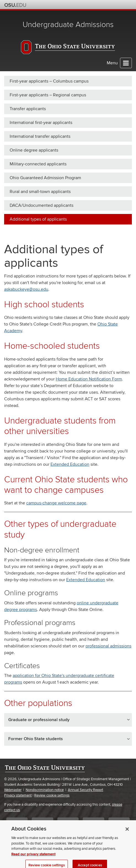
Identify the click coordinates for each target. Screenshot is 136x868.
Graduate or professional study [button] (39, 720)
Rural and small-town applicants (40, 192)
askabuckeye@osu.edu (26, 289)
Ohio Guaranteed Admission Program (45, 178)
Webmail (120, 5)
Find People (113, 5)
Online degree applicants (34, 150)
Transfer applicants (28, 109)
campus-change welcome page (56, 503)
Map (105, 5)
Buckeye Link (98, 5)
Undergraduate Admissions (68, 25)
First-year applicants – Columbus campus (49, 81)
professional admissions (108, 646)
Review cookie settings (52, 796)
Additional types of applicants (38, 219)
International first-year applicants (41, 123)
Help (90, 5)
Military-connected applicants (38, 164)
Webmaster (13, 790)
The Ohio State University (15, 5)
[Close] (127, 834)
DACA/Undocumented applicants (42, 205)
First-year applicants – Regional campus (48, 95)
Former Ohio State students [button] (36, 739)
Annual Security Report (86, 790)
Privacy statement (18, 795)
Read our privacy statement (33, 859)
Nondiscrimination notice (45, 790)
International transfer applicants (40, 136)
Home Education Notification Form (89, 379)
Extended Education (70, 464)
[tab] (68, 720)
